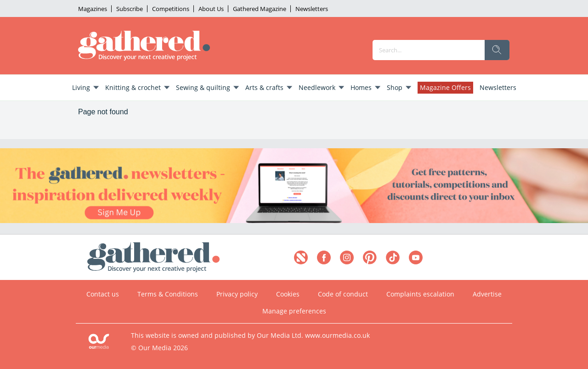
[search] (497, 50)
